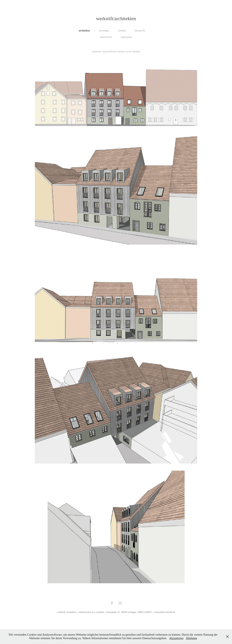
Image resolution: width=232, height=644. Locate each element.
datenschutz (106, 37)
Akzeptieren (176, 638)
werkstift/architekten (116, 18)
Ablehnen (191, 638)
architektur (84, 31)
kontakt (122, 31)
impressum (126, 37)
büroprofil (140, 31)
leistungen (104, 31)
